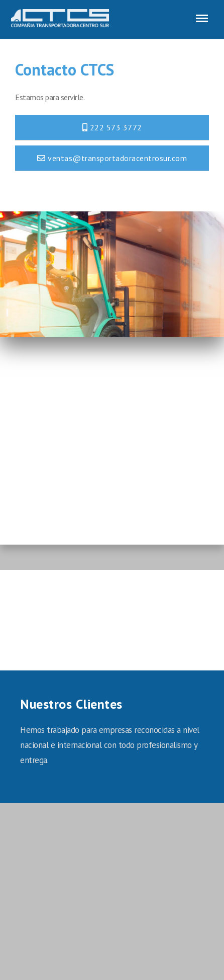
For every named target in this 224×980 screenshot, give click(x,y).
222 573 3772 (112, 127)
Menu (200, 13)
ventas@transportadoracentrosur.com (112, 158)
